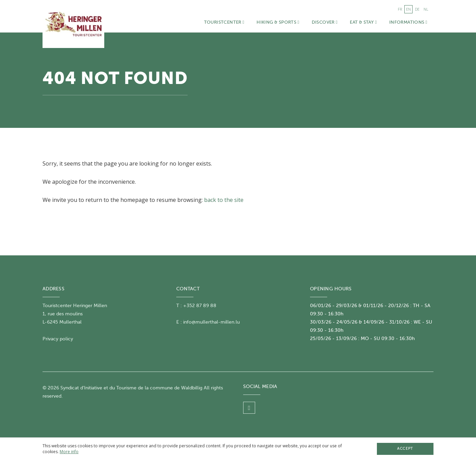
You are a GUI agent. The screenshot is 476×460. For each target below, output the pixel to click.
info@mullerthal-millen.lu (211, 322)
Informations (408, 22)
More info (69, 452)
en (408, 9)
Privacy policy (58, 339)
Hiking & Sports (278, 22)
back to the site (224, 200)
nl (426, 9)
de (417, 9)
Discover (325, 22)
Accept (405, 449)
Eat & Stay (363, 22)
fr (400, 9)
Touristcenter (224, 22)
